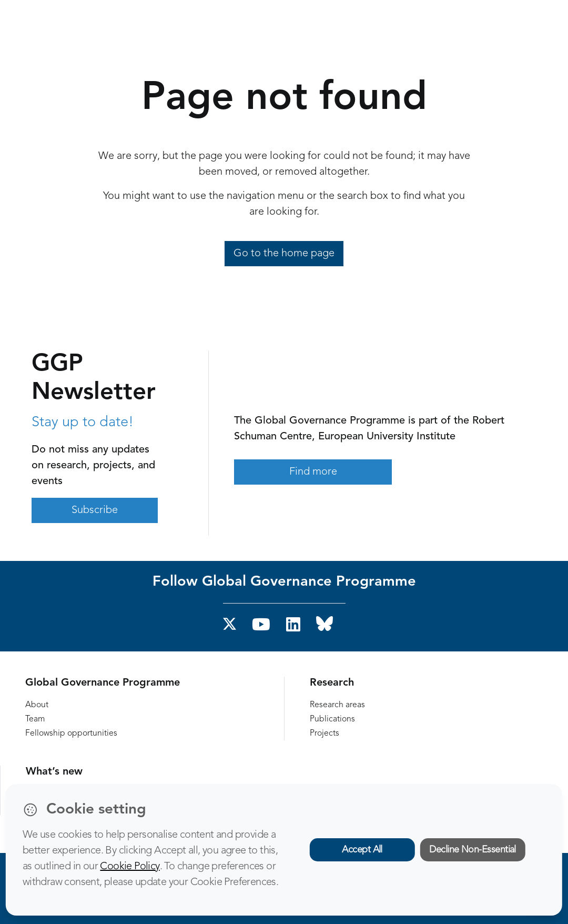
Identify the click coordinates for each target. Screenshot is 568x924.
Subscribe (95, 510)
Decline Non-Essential (473, 850)
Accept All (362, 850)
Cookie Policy (130, 867)
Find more (313, 472)
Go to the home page (284, 254)
